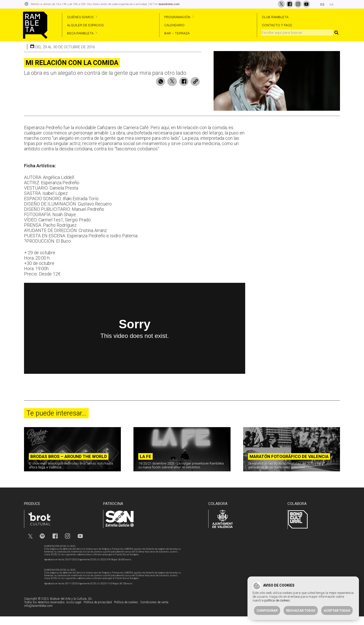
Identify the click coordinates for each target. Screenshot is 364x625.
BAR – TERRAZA (177, 33)
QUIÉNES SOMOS (80, 17)
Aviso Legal (74, 611)
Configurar (267, 610)
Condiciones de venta (154, 611)
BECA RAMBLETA (80, 33)
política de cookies (277, 600)
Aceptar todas (337, 610)
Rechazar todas (301, 610)
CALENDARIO (174, 25)
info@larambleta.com (38, 615)
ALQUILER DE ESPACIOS (85, 25)
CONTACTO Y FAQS (277, 25)
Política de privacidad (98, 611)
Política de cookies (126, 611)
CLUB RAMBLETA (275, 17)
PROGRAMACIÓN (177, 17)
